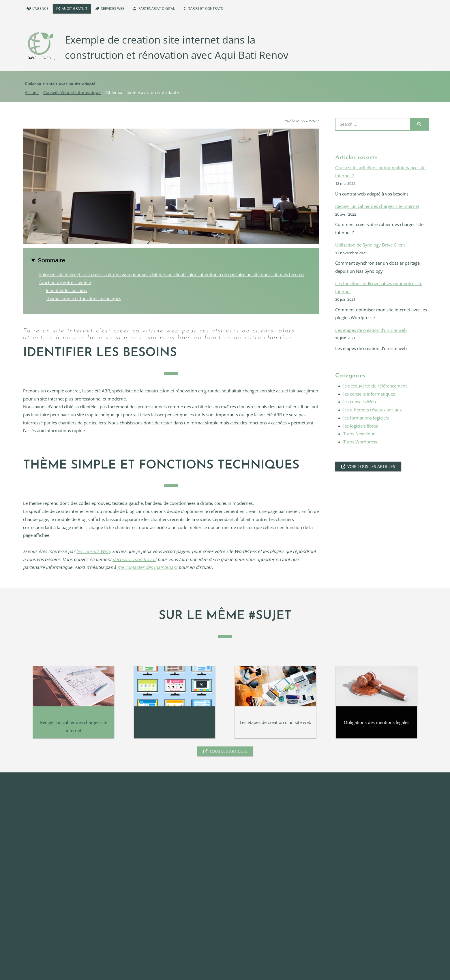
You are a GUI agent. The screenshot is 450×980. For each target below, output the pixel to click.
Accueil (32, 92)
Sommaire (51, 260)
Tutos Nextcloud (359, 434)
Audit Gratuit (75, 9)
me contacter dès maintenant (147, 567)
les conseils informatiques (369, 394)
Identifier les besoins (66, 290)
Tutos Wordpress (360, 442)
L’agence (40, 9)
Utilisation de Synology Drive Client (370, 245)
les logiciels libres (361, 426)
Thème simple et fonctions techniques (84, 299)
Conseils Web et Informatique (72, 92)
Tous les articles (228, 751)
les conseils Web (93, 551)
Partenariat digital (157, 9)
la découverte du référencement (375, 386)
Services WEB (113, 9)
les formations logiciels (366, 418)
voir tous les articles (371, 466)
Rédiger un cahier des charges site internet (377, 206)
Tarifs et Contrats (206, 9)
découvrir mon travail (134, 559)
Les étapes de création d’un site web (371, 330)
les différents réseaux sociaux (373, 410)
